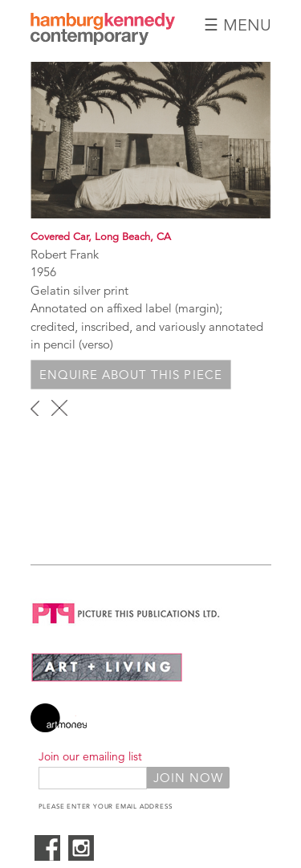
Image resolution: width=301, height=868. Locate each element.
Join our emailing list (90, 756)
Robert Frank (65, 254)
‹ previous (35, 408)
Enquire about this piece (131, 375)
